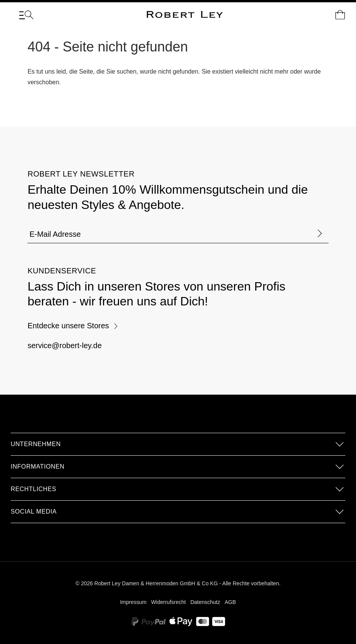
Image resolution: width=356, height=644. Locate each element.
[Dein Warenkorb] (340, 15)
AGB (230, 602)
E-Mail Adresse (55, 234)
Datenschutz (205, 602)
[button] (178, 444)
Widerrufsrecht (168, 602)
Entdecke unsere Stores (73, 326)
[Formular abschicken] (320, 234)
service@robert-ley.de (64, 345)
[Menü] (26, 15)
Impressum (133, 602)
